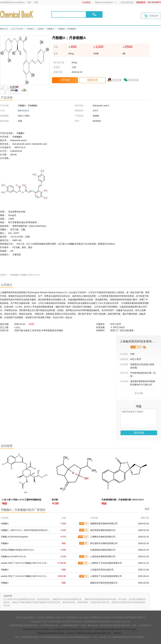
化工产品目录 (17, 29)
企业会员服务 (28, 617)
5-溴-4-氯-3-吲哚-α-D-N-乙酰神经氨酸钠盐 (22, 500)
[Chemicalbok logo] (17, 14)
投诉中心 (141, 617)
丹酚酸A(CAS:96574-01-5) (13, 556)
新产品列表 (131, 617)
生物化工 (31, 29)
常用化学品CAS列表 (100, 617)
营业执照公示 (146, 625)
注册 (36, 2)
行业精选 (86, 2)
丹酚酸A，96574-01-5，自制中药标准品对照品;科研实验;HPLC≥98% (33, 530)
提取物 (41, 29)
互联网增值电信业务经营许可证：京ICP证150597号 (33, 625)
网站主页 (4, 29)
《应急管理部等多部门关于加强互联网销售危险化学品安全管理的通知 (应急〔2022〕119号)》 (64, 637)
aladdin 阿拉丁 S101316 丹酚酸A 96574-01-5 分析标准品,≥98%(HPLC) (34, 576)
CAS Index (83, 617)
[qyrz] (145, 347)
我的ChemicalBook (104, 2)
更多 (147, 509)
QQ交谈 (117, 80)
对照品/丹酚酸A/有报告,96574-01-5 (17, 550)
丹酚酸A (5, 524)
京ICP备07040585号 (72, 621)
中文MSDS (72, 617)
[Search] (69, 14)
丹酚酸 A (50, 29)
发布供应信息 (127, 2)
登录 (29, 2)
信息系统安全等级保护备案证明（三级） (119, 625)
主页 (18, 617)
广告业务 (40, 617)
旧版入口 (60, 617)
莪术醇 (55, 500)
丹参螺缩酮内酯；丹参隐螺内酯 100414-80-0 (123, 500)
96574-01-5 (23, 111)
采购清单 (151, 16)
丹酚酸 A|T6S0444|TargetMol (14, 537)
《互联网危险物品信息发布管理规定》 (128, 637)
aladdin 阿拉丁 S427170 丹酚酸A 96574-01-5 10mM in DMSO (30, 563)
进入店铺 (139, 393)
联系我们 (50, 617)
